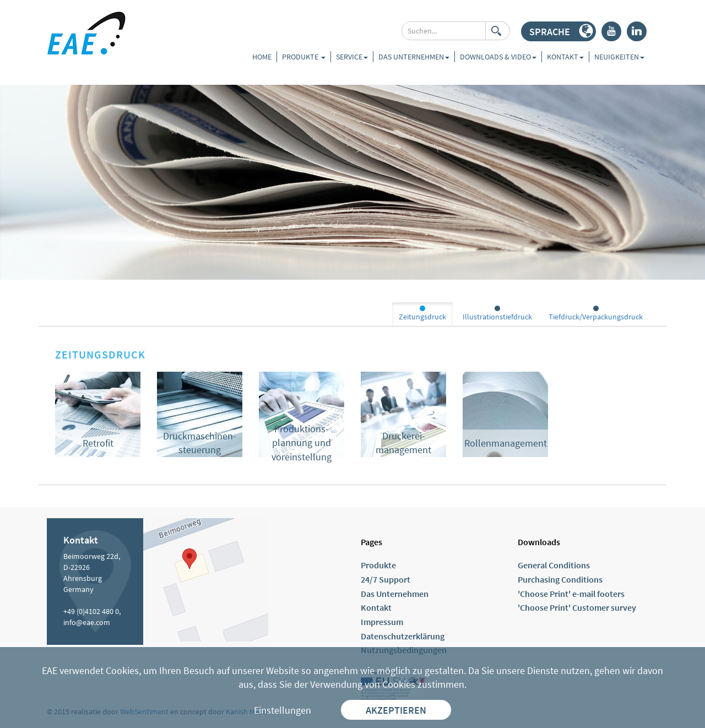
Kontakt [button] (565, 57)
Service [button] (352, 57)
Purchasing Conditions (560, 579)
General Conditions (554, 565)
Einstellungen (283, 710)
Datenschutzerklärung (403, 636)
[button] (558, 31)
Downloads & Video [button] (498, 57)
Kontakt (376, 607)
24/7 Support (386, 579)
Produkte (304, 57)
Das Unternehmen (395, 594)
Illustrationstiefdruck (497, 314)
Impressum (382, 622)
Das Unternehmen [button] (414, 57)
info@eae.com (87, 622)
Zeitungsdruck (422, 314)
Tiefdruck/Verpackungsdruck (596, 314)
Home (262, 57)
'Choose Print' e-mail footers (571, 594)
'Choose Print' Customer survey (577, 607)
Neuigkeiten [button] (619, 57)
